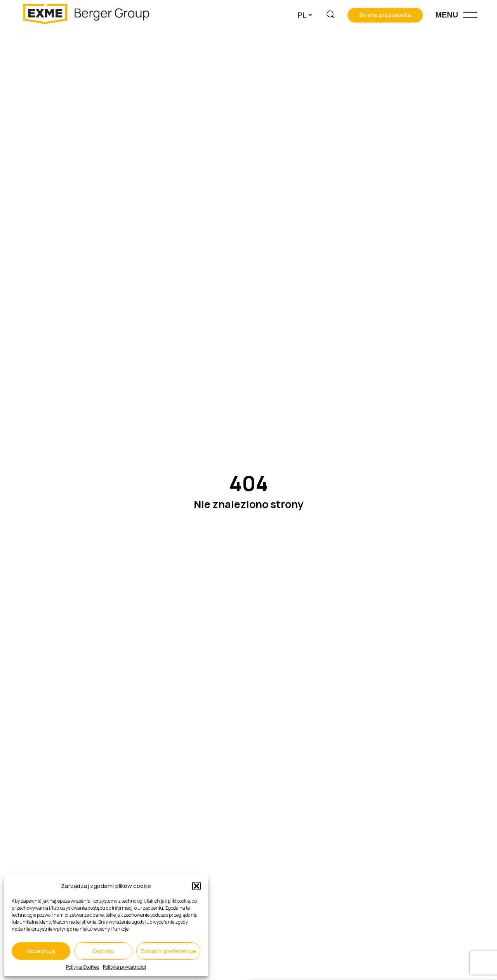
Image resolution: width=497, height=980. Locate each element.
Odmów (103, 951)
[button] (196, 886)
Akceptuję (41, 951)
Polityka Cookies (83, 967)
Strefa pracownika (385, 15)
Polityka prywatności (124, 967)
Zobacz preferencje (168, 951)
